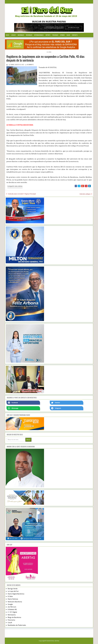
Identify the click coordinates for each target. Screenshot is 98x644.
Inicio (8, 35)
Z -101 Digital (12, 612)
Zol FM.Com (12, 607)
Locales (13, 35)
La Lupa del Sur (13, 591)
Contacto (75, 35)
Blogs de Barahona (14, 617)
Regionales (29, 35)
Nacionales (21, 35)
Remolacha (12, 615)
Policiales (55, 35)
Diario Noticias (13, 599)
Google (10, 604)
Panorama (11, 620)
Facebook (13, 403)
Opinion (62, 35)
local (50, 52)
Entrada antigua (85, 194)
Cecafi (10, 623)
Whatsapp (13, 408)
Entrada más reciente (16, 194)
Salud (68, 35)
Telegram (56, 408)
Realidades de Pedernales (17, 625)
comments (30, 65)
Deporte (48, 35)
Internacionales (39, 35)
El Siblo (10, 596)
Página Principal (30, 194)
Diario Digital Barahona (16, 594)
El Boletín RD (12, 609)
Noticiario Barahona (15, 602)
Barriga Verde (13, 589)
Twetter (56, 403)
